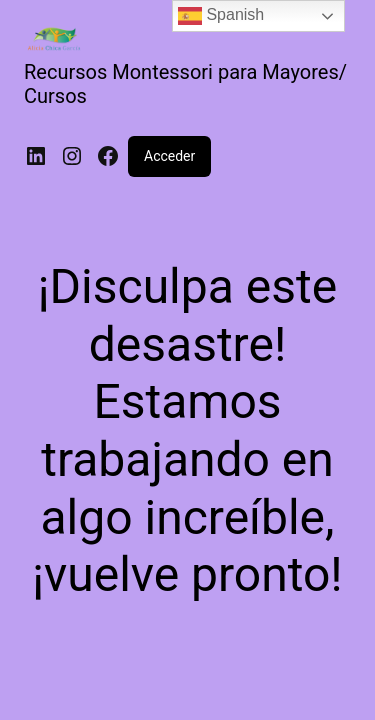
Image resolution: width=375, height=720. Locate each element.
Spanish (221, 16)
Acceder (169, 156)
